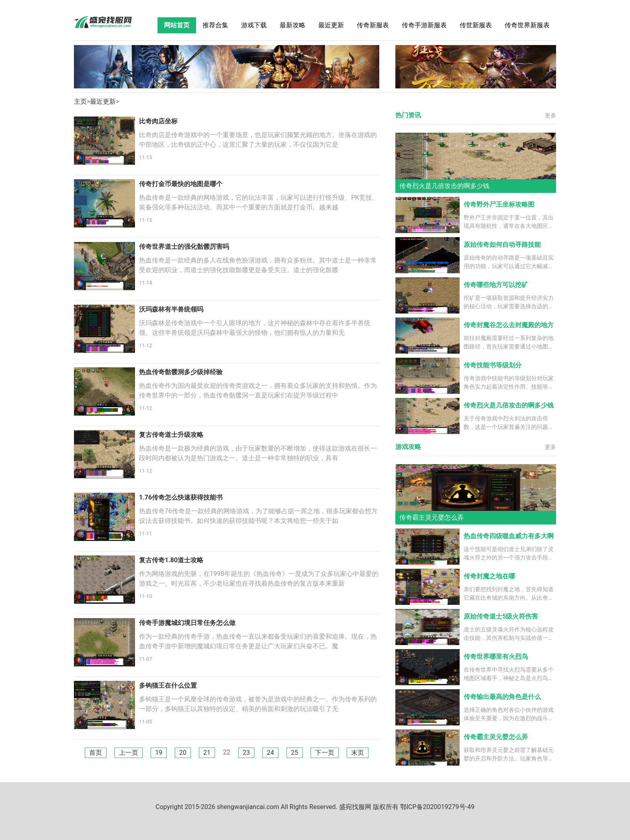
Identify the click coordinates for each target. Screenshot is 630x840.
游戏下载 (254, 25)
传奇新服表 (373, 25)
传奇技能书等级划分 (493, 365)
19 (159, 753)
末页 (358, 753)
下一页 (325, 753)
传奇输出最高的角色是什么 (502, 697)
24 (270, 753)
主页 (80, 101)
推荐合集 (215, 25)
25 (295, 753)
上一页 (129, 753)
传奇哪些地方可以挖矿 (496, 285)
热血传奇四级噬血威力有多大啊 (509, 536)
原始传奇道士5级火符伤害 (501, 616)
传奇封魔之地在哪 (489, 576)
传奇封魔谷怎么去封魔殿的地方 (509, 325)
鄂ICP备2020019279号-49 (437, 807)
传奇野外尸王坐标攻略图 (499, 204)
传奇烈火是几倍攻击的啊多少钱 (509, 405)
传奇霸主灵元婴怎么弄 (496, 737)
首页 (96, 753)
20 (183, 753)
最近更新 (331, 25)
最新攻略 (292, 25)
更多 (550, 115)
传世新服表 (476, 25)
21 (207, 753)
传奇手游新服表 (424, 25)
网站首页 (177, 25)
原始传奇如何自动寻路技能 (502, 245)
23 (246, 753)
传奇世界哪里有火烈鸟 (496, 657)
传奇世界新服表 (527, 25)
